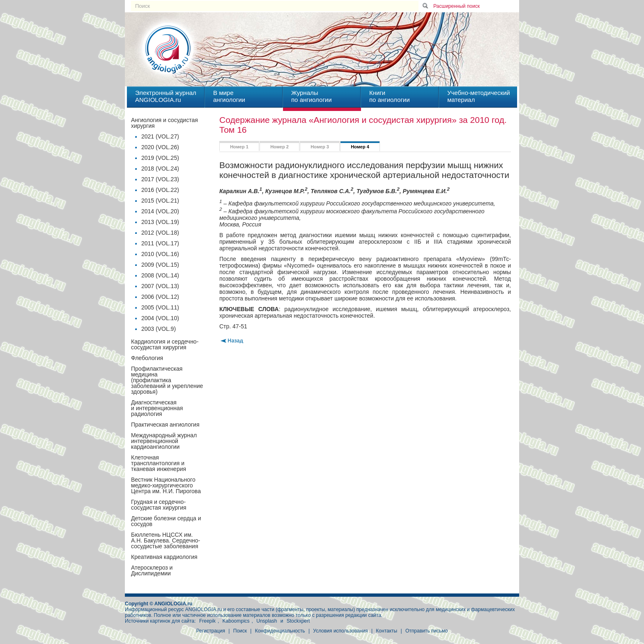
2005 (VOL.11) (160, 307)
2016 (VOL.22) (160, 190)
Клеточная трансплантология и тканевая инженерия (159, 463)
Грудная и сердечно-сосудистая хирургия (159, 505)
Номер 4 (360, 147)
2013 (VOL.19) (160, 222)
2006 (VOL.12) (160, 297)
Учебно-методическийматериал (479, 96)
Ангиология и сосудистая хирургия (164, 123)
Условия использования (340, 631)
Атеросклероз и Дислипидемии (152, 570)
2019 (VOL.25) (160, 158)
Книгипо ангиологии (390, 96)
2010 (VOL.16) (160, 254)
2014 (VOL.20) (160, 211)
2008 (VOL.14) (160, 275)
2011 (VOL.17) (160, 243)
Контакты (386, 631)
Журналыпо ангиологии (312, 96)
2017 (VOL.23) (160, 179)
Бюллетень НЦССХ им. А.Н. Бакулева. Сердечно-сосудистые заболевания (166, 540)
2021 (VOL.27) (160, 136)
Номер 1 (239, 147)
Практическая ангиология (165, 425)
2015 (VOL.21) (160, 201)
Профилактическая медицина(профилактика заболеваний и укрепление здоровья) (167, 380)
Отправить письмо (427, 631)
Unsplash (267, 621)
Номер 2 (279, 147)
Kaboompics (236, 621)
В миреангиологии (229, 96)
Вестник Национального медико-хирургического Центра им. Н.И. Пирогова (166, 485)
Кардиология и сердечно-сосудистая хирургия (165, 344)
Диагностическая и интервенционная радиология (157, 408)
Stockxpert (298, 621)
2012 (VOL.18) (160, 233)
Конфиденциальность (280, 631)
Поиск (240, 631)
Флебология (147, 358)
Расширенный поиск (457, 6)
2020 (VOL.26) (160, 147)
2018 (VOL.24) (160, 169)
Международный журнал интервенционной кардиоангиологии (164, 441)
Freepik (207, 621)
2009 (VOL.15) (160, 265)
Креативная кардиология (164, 557)
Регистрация (211, 631)
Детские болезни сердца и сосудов (166, 521)
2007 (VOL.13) (160, 286)
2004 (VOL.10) (160, 318)
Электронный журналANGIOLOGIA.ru (166, 96)
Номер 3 (320, 147)
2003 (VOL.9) (159, 329)
